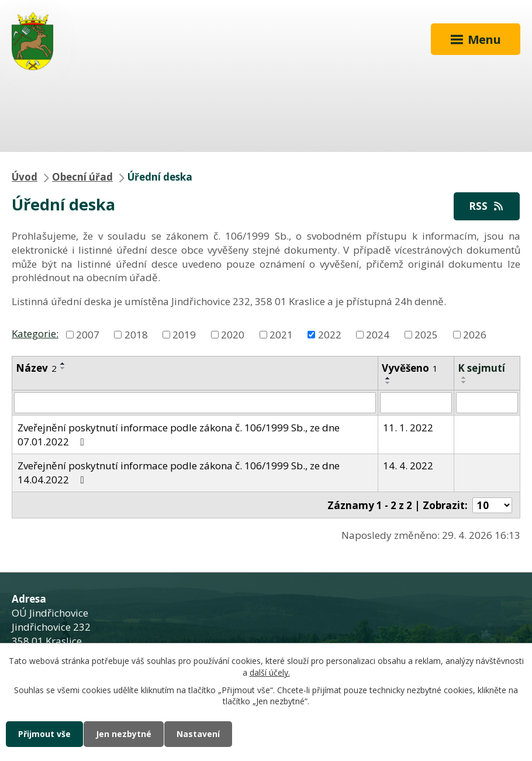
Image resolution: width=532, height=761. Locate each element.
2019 (184, 334)
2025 (426, 334)
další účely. (270, 672)
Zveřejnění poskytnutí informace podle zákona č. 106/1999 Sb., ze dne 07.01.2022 (179, 435)
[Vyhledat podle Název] (195, 403)
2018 (136, 334)
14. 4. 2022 (408, 466)
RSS (487, 206)
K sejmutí (481, 368)
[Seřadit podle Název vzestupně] (63, 364)
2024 (378, 334)
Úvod (25, 177)
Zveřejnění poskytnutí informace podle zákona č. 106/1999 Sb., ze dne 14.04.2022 (179, 473)
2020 (233, 334)
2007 (88, 334)
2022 (330, 334)
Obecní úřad (82, 177)
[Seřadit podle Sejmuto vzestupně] (464, 378)
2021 (281, 334)
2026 (475, 334)
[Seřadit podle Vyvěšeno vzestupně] (388, 378)
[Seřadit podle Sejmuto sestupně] (464, 382)
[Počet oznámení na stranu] (492, 505)
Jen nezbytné (124, 734)
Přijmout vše (44, 734)
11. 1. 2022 (408, 428)
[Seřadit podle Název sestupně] (63, 368)
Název (36, 368)
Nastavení (198, 734)
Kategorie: (35, 333)
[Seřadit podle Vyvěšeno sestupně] (388, 383)
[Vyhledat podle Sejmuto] (487, 403)
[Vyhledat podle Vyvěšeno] (416, 403)
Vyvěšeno (410, 368)
